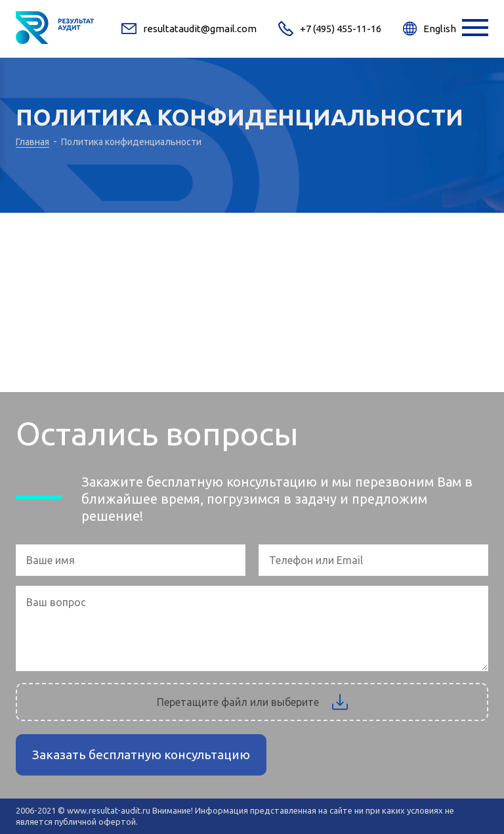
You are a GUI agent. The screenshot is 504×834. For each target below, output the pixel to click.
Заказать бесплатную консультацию (141, 755)
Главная (32, 142)
